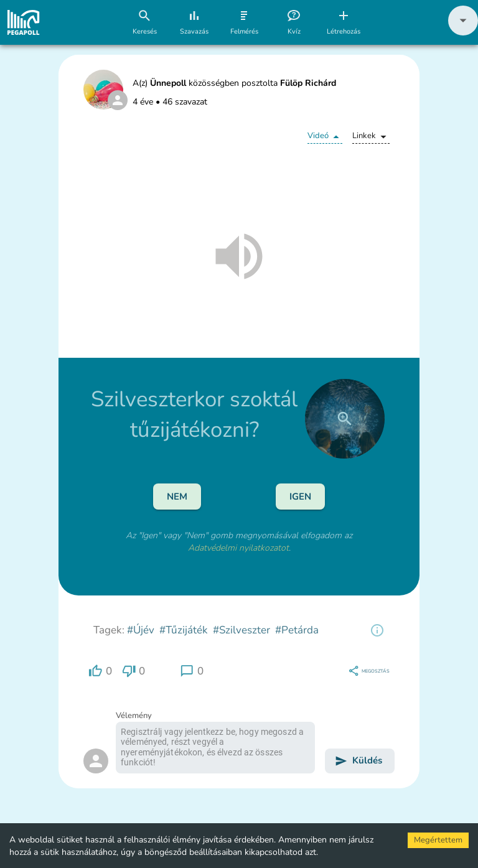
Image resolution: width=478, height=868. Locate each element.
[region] (377, 630)
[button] (463, 33)
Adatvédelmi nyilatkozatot (238, 548)
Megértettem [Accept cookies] (438, 840)
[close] (345, 419)
